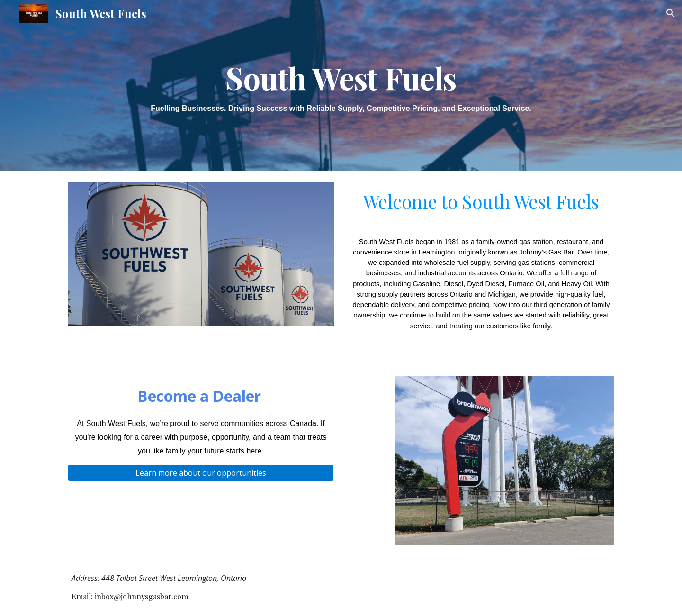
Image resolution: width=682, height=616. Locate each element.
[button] (671, 13)
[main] (341, 85)
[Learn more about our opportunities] (201, 473)
